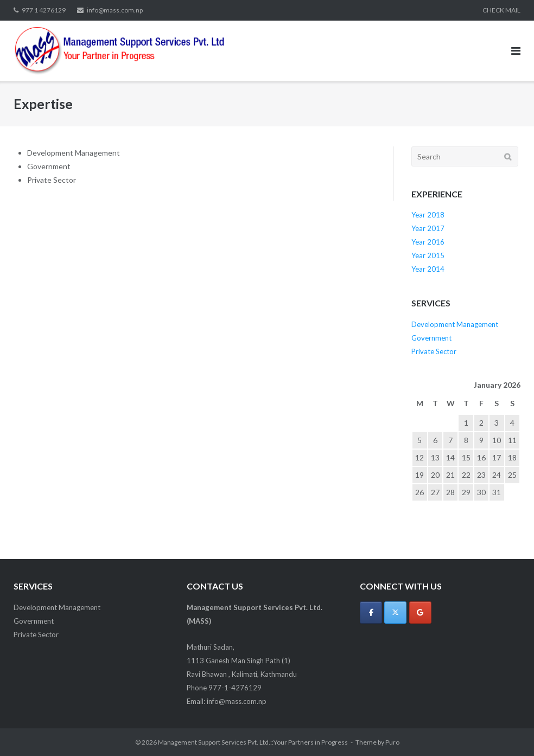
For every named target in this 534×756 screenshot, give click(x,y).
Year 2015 (428, 255)
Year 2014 (428, 269)
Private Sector (434, 351)
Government (431, 338)
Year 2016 (428, 242)
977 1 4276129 (44, 10)
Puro (392, 742)
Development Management (455, 324)
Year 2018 (428, 215)
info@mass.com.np (115, 10)
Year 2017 (428, 228)
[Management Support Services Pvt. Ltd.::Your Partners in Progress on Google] (420, 613)
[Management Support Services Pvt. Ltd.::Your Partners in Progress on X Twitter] (395, 613)
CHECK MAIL (501, 10)
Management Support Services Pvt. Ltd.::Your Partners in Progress (253, 742)
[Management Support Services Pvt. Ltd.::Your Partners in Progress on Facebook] (371, 613)
